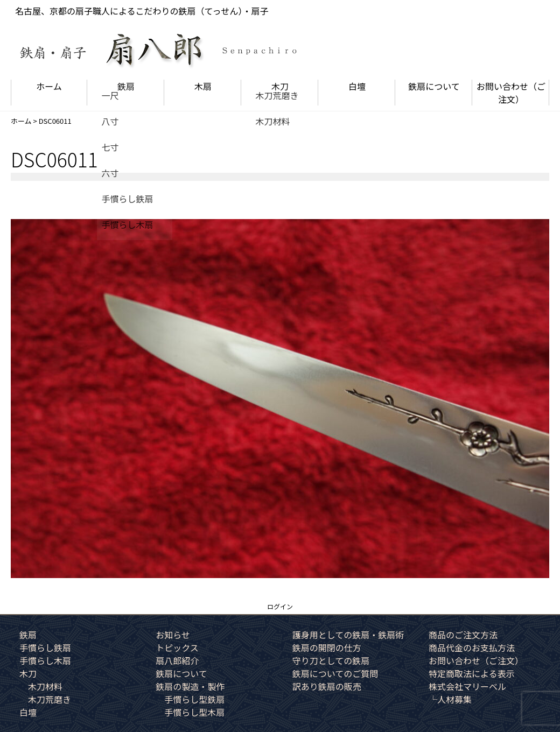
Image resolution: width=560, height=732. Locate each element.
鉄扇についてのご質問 (335, 673)
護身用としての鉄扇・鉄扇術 (348, 635)
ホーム (49, 86)
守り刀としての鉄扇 (331, 660)
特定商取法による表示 (472, 673)
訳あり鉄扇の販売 (327, 686)
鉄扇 (126, 86)
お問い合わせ (511, 93)
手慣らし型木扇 (194, 712)
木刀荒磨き (50, 699)
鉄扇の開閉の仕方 (327, 647)
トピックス (177, 647)
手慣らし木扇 (45, 660)
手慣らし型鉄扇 (194, 699)
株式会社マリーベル (467, 686)
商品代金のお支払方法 (472, 647)
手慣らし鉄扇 (45, 647)
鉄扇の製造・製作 (190, 686)
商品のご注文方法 (463, 635)
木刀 (280, 86)
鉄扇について (434, 86)
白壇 (357, 86)
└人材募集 (450, 699)
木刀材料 (45, 686)
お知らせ (173, 635)
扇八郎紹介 (177, 660)
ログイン (280, 606)
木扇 (203, 86)
